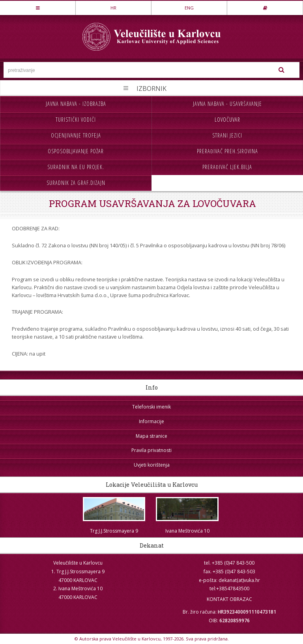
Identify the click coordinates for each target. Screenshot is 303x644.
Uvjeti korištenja (152, 465)
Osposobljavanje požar (76, 151)
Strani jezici (227, 135)
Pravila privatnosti (151, 450)
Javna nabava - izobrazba (76, 104)
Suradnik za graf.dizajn (76, 183)
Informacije (151, 421)
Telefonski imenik (151, 407)
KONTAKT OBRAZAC (229, 599)
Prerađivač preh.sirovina (227, 151)
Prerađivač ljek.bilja (227, 167)
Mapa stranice (151, 436)
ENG (189, 8)
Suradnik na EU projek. (76, 167)
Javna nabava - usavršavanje (227, 104)
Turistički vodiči (76, 120)
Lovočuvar (227, 120)
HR (113, 8)
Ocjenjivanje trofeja (76, 135)
